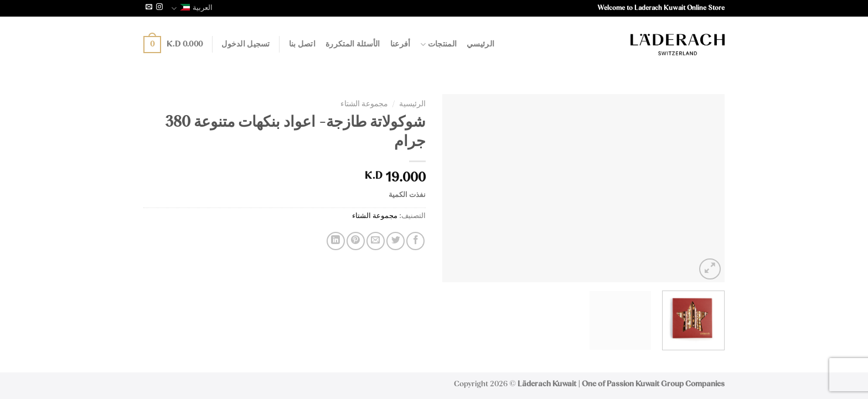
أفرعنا (401, 44)
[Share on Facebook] (415, 241)
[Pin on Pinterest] (356, 241)
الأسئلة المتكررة (353, 44)
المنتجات (438, 45)
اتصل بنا (302, 44)
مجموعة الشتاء (364, 104)
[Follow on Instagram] (159, 8)
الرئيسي (480, 44)
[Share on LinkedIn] (336, 241)
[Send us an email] (149, 8)
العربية (192, 9)
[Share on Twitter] (396, 241)
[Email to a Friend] (376, 241)
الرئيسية (412, 104)
